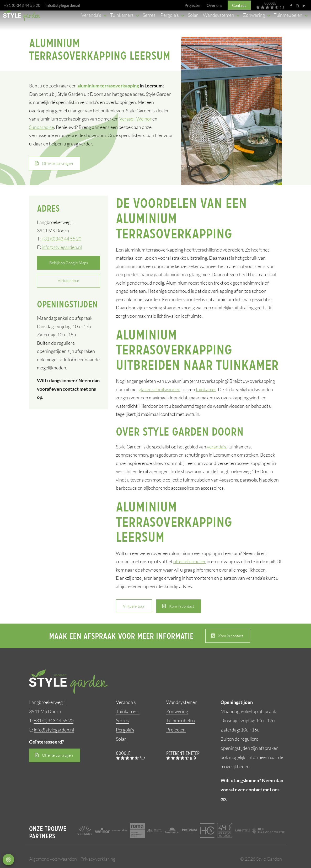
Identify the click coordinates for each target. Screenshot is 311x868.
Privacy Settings (8, 860)
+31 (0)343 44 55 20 (22, 5)
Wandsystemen (182, 702)
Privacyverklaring (98, 859)
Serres (122, 720)
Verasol (127, 119)
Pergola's (125, 730)
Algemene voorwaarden (53, 859)
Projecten (176, 730)
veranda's (217, 447)
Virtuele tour (69, 281)
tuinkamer (206, 389)
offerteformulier (190, 561)
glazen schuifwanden (160, 389)
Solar (121, 739)
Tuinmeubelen (181, 720)
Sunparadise (42, 127)
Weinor (144, 119)
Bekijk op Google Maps (69, 263)
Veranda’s (126, 702)
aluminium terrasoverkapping (108, 86)
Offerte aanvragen (57, 163)
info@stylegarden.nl (63, 5)
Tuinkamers (128, 711)
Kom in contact (182, 606)
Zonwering (177, 711)
